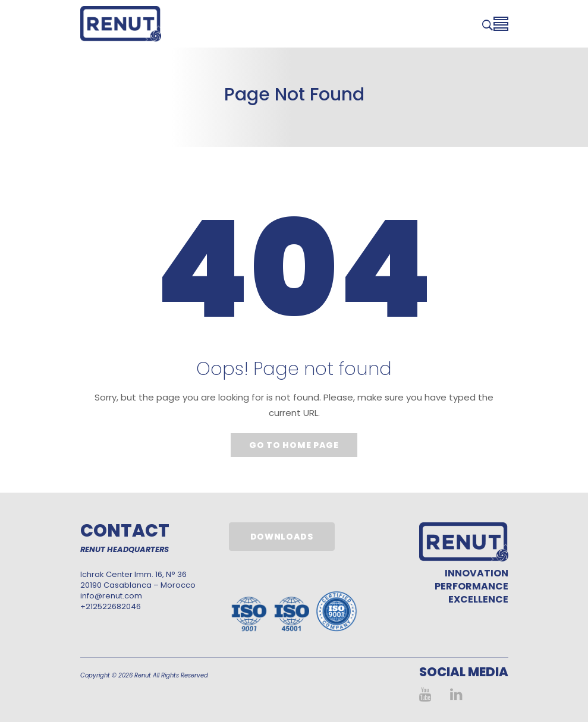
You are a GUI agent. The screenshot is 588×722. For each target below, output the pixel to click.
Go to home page (294, 445)
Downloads (282, 537)
